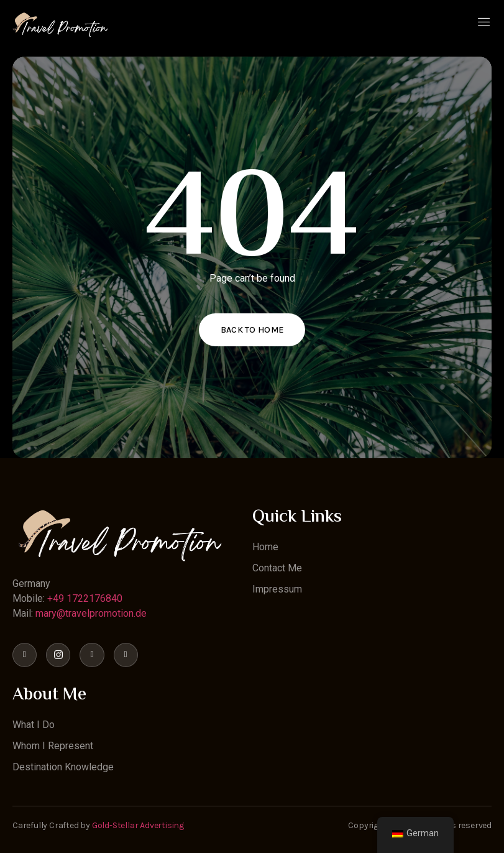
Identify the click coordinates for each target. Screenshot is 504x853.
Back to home (252, 330)
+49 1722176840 (85, 598)
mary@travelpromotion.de (91, 613)
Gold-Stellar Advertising (138, 825)
